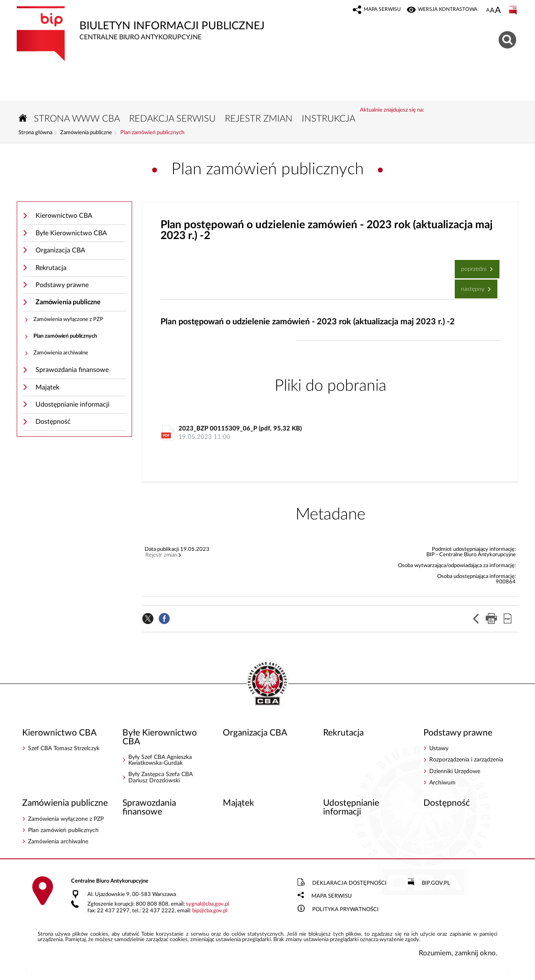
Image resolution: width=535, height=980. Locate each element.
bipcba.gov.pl (210, 911)
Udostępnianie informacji (73, 405)
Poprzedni (471, 266)
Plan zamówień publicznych (152, 133)
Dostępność (53, 422)
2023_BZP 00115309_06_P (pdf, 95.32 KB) (332, 433)
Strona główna (35, 133)
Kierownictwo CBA (64, 216)
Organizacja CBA (60, 250)
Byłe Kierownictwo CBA (71, 233)
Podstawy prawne (62, 285)
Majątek (47, 387)
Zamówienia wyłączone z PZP (68, 319)
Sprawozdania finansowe (72, 370)
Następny (470, 286)
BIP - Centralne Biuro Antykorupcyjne (267, 684)
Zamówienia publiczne (86, 133)
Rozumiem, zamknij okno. (458, 953)
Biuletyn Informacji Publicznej (205, 24)
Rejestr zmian (161, 555)
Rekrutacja (51, 268)
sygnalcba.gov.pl (208, 904)
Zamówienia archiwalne (61, 353)
